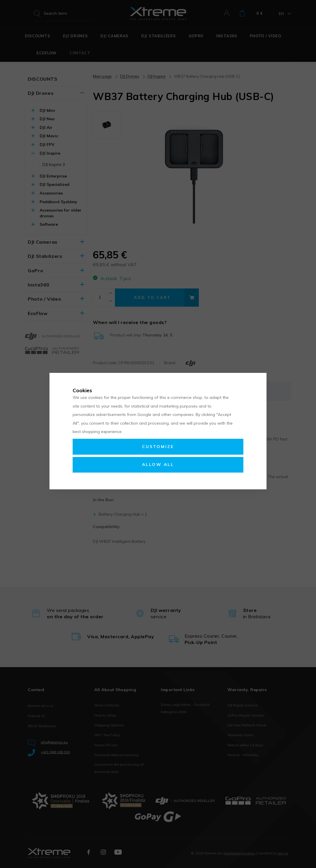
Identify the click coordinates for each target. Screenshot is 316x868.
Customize (158, 447)
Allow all (158, 464)
